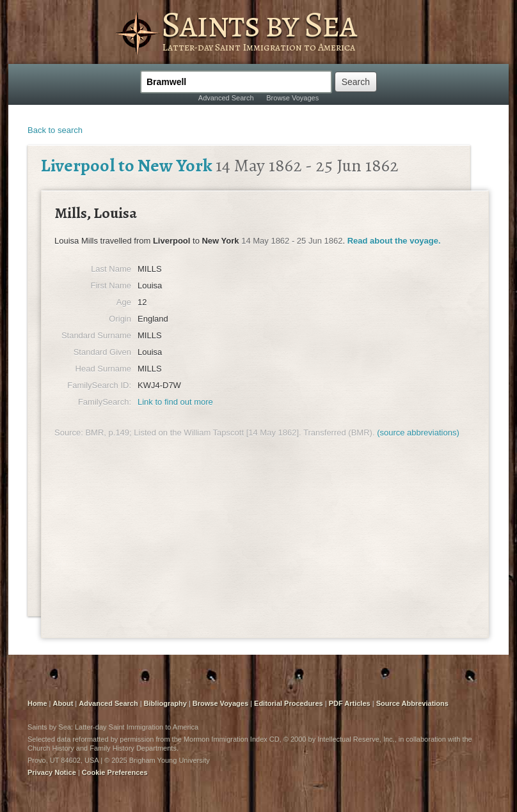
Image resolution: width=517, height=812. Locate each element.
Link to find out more (175, 402)
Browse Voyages (292, 98)
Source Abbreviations (412, 703)
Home (37, 703)
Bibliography (165, 703)
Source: (69, 433)
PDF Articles (350, 703)
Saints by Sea (259, 24)
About (63, 703)
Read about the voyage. (394, 241)
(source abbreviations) (418, 433)
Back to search (55, 130)
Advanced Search (226, 98)
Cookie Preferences (115, 772)
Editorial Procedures (289, 703)
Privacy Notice (52, 772)
